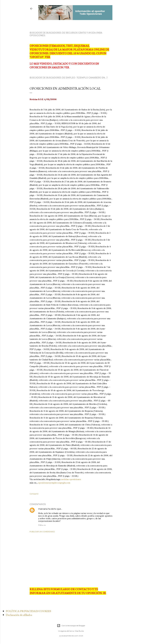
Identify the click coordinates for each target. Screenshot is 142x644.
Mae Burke (79, 631)
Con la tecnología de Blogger (71, 626)
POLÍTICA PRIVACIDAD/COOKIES (28, 611)
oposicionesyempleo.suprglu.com (54, 483)
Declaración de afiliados (19, 615)
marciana (43, 509)
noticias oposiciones (71, 479)
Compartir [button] (34, 494)
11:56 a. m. (42, 525)
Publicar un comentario (42, 532)
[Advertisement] (71, 560)
